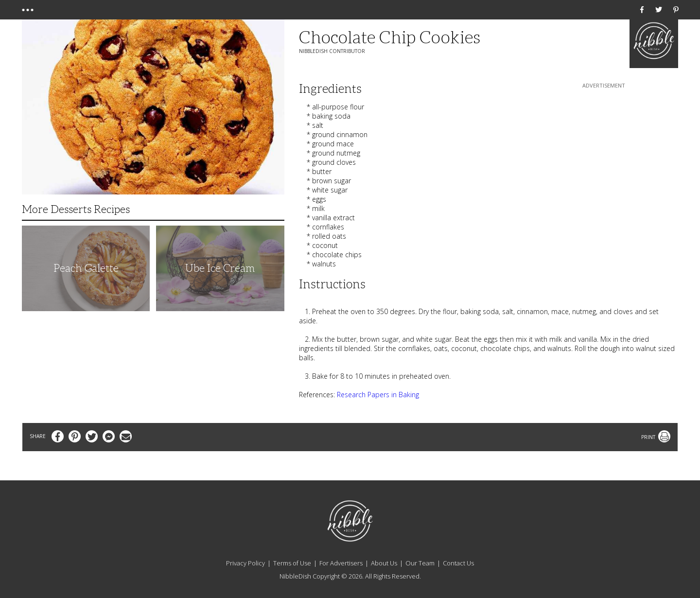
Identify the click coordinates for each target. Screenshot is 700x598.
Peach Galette (86, 268)
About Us (384, 563)
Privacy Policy (245, 563)
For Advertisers (341, 563)
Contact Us (458, 563)
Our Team (420, 563)
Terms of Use (292, 563)
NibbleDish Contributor (332, 51)
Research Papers (363, 395)
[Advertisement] (604, 151)
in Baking (404, 395)
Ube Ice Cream (220, 268)
